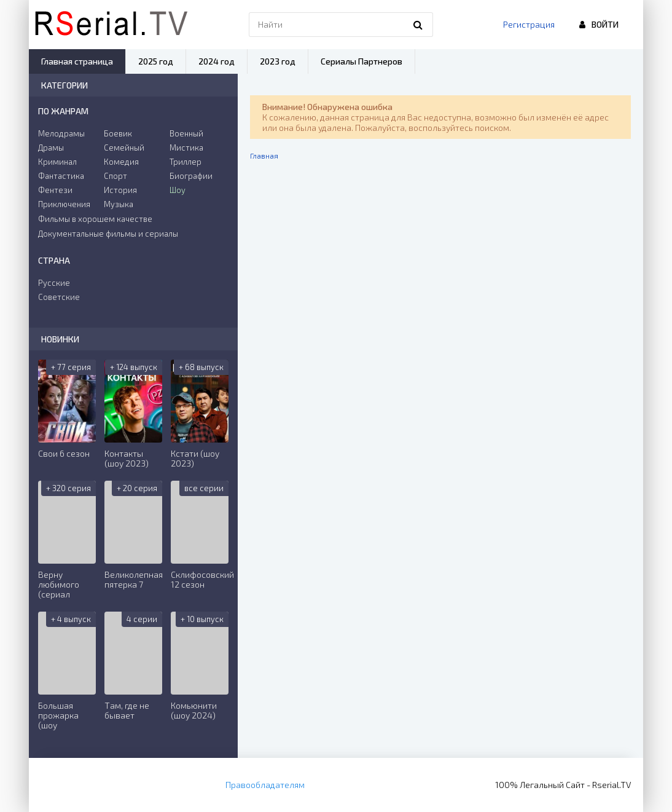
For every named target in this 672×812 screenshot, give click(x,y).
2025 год (156, 61)
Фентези (55, 190)
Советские (59, 297)
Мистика (186, 148)
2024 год (217, 61)
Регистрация (529, 24)
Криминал (57, 162)
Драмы (51, 148)
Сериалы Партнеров (361, 61)
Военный (186, 133)
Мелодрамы (61, 133)
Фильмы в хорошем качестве (95, 219)
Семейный (124, 148)
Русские (54, 283)
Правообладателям (265, 785)
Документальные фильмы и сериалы (108, 234)
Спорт (115, 176)
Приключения (64, 204)
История (120, 190)
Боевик (118, 133)
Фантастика (61, 176)
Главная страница (77, 61)
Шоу (178, 190)
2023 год (278, 61)
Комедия (121, 162)
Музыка (119, 204)
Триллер (186, 162)
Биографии (191, 176)
